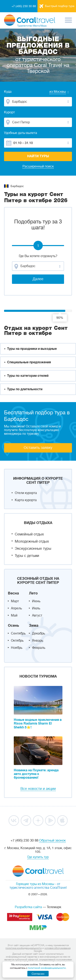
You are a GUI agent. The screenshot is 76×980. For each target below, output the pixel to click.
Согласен (38, 974)
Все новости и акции (38, 789)
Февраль (39, 648)
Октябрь (17, 641)
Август (37, 615)
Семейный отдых (29, 534)
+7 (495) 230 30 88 (24, 6)
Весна (13, 593)
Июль (36, 608)
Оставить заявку (38, 448)
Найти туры (38, 156)
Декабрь (39, 633)
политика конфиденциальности (24, 948)
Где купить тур (38, 857)
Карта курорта (26, 500)
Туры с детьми (27, 556)
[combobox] (54, 92)
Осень (13, 625)
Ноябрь (17, 648)
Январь (38, 641)
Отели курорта (26, 493)
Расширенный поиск (38, 166)
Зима (34, 625)
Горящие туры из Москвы (35, 884)
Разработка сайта (28, 907)
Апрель (16, 608)
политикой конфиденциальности (47, 968)
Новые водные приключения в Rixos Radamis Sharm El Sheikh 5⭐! (38, 724)
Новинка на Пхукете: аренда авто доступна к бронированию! (36, 774)
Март (15, 601)
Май (14, 615)
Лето (33, 593)
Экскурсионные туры (33, 549)
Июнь (36, 601)
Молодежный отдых (32, 541)
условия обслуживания (57, 948)
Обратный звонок (52, 841)
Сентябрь (18, 633)
